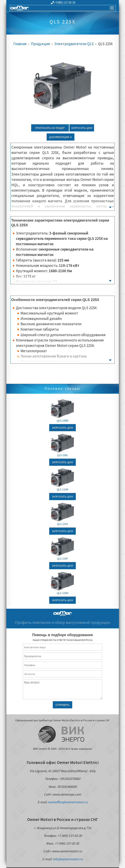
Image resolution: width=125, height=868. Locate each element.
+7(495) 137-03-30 (63, 2)
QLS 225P (62, 558)
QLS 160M (62, 420)
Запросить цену (82, 128)
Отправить (62, 705)
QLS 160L (62, 455)
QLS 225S (62, 524)
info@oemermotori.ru (68, 859)
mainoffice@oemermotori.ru (68, 802)
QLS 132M (62, 489)
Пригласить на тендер (50, 128)
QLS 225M (62, 593)
